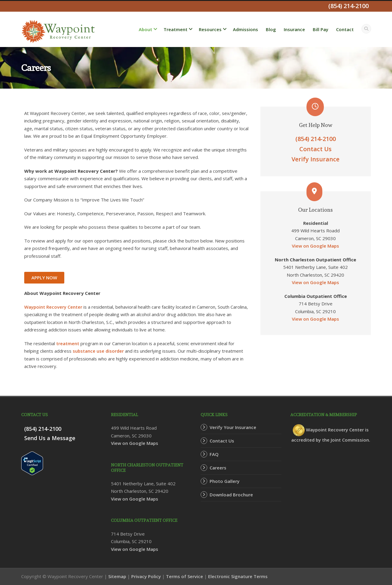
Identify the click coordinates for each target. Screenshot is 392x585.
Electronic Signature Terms (238, 576)
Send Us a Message (50, 438)
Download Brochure (231, 495)
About (145, 29)
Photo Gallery (225, 481)
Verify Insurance (315, 159)
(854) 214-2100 (316, 139)
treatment (68, 343)
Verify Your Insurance (233, 427)
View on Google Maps (315, 246)
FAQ (214, 454)
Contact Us (315, 149)
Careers (218, 468)
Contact (345, 29)
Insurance (294, 29)
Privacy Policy (146, 576)
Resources (210, 29)
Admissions (245, 29)
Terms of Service (184, 576)
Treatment (176, 29)
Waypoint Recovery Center (53, 307)
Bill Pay (321, 29)
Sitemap (117, 576)
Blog (271, 29)
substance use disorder (98, 351)
